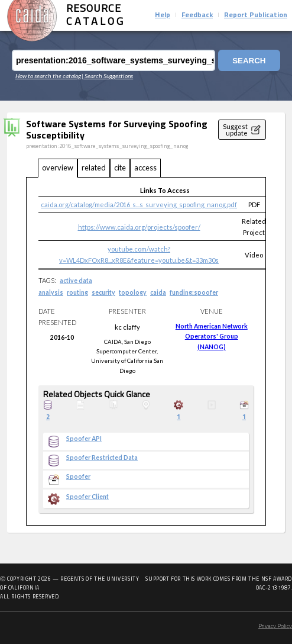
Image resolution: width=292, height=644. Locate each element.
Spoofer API (84, 439)
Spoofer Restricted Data (102, 458)
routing (77, 292)
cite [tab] (120, 168)
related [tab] (94, 168)
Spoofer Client (87, 497)
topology (133, 292)
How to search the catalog (48, 76)
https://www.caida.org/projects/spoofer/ (139, 227)
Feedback (197, 15)
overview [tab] (58, 168)
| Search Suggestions (107, 76)
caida (158, 292)
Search (249, 61)
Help (163, 15)
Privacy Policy (275, 627)
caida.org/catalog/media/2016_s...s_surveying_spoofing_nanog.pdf (139, 205)
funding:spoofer (194, 292)
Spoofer (78, 476)
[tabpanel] (146, 352)
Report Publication (256, 15)
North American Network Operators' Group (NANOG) (212, 337)
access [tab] (145, 168)
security (103, 292)
